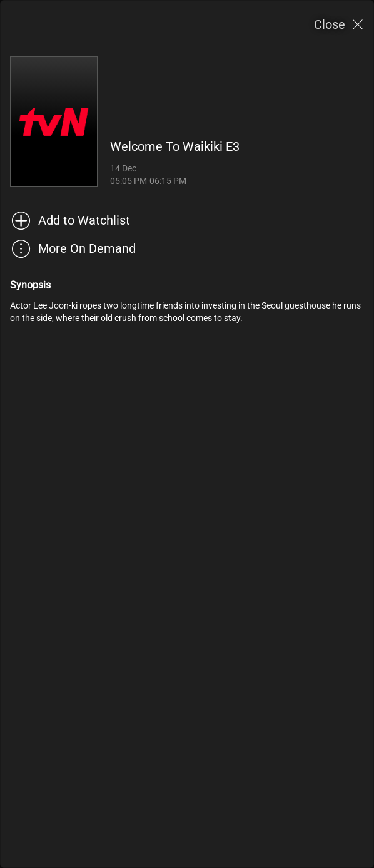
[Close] (339, 25)
